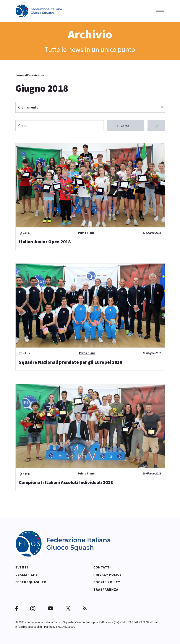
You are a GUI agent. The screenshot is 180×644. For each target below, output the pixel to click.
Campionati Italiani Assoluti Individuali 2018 (66, 482)
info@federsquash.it (29, 626)
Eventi (22, 567)
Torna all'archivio (30, 76)
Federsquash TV (31, 582)
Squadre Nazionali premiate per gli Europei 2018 (71, 362)
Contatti (102, 567)
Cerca (123, 126)
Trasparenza (106, 589)
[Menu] (159, 11)
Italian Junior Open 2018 (45, 242)
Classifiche (27, 574)
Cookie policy (107, 582)
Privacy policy (107, 574)
